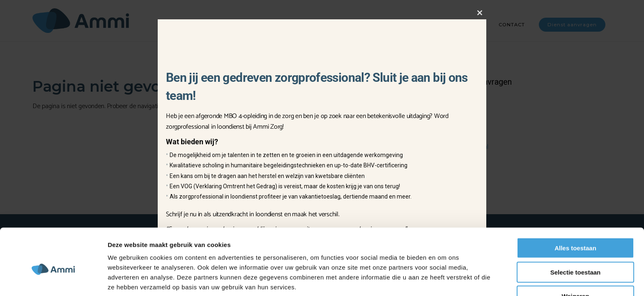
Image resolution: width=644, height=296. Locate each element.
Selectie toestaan (576, 238)
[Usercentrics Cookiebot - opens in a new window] (53, 280)
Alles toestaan (575, 214)
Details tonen (444, 280)
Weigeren (575, 262)
